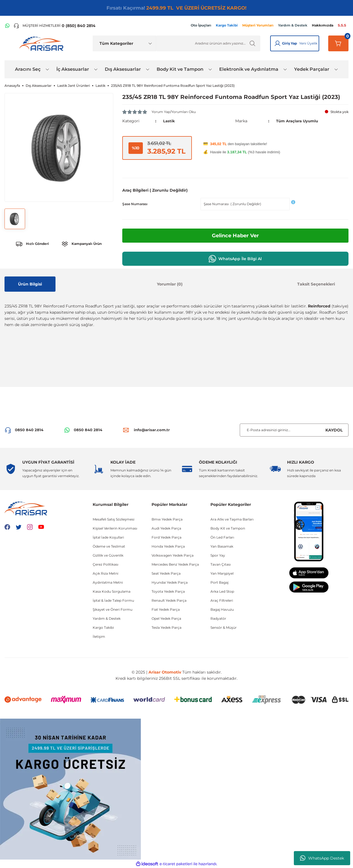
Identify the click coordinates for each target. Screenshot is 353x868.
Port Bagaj (219, 582)
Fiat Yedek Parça (166, 609)
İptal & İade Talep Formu (113, 600)
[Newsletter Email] (294, 430)
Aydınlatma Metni (108, 582)
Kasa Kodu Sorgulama (112, 591)
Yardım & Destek (107, 618)
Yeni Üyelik (308, 43)
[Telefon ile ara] (55, 26)
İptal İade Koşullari (108, 537)
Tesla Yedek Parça (166, 627)
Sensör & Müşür (224, 627)
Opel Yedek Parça (166, 618)
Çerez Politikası (106, 564)
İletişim (99, 636)
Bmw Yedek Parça (167, 519)
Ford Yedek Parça (166, 537)
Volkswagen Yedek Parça (173, 555)
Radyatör (218, 618)
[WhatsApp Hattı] (7, 26)
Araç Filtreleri (222, 600)
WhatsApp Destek (322, 858)
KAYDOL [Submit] (334, 430)
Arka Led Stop (222, 591)
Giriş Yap (289, 43)
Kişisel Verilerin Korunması (115, 528)
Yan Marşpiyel (222, 573)
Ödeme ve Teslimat (109, 546)
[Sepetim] (338, 43)
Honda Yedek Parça (168, 546)
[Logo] (43, 43)
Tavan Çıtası (221, 564)
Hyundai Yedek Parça (170, 582)
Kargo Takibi (103, 627)
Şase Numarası (135, 204)
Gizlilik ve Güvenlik (108, 555)
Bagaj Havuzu (222, 609)
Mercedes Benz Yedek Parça (175, 564)
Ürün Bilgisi (30, 284)
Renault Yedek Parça (169, 600)
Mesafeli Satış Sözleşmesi (114, 519)
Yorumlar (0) (170, 284)
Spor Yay (218, 555)
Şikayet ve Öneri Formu (113, 609)
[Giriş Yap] (277, 43)
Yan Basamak (222, 546)
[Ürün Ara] (208, 43)
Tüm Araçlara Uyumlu (299, 121)
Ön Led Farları (222, 537)
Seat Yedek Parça (166, 573)
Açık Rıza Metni (106, 573)
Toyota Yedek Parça (168, 591)
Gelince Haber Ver (235, 236)
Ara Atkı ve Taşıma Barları (232, 519)
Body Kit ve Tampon (228, 528)
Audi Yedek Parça (166, 528)
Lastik (169, 121)
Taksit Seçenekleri (316, 284)
